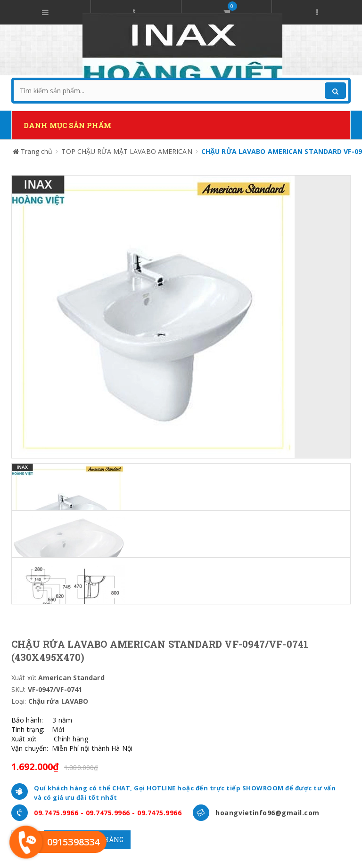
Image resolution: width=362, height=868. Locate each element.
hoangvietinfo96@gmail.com (267, 813)
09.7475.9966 (56, 813)
